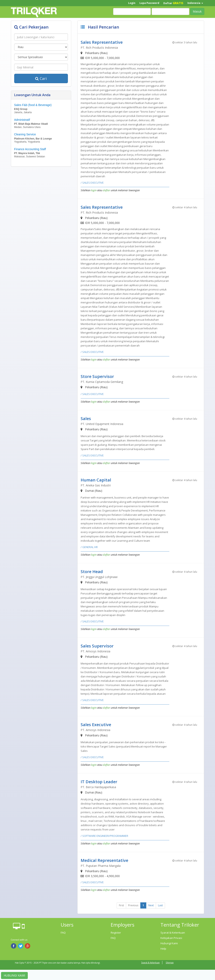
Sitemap (170, 963)
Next (151, 905)
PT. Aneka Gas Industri (96, 485)
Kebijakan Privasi (171, 938)
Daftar (173, 3)
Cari (41, 78)
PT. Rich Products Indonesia (99, 48)
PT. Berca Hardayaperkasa (98, 787)
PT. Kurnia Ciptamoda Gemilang (102, 382)
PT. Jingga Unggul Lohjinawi (99, 577)
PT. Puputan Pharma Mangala (101, 866)
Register (116, 933)
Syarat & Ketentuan (173, 933)
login (94, 190)
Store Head (92, 572)
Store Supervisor (97, 376)
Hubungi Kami (169, 943)
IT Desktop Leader (99, 782)
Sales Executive (96, 725)
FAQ (63, 933)
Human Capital (96, 480)
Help (163, 949)
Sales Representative (102, 42)
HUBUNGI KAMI (14, 975)
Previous (133, 905)
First (121, 905)
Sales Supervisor (97, 646)
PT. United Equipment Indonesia (102, 424)
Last (160, 905)
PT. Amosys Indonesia (95, 651)
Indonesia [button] (195, 3)
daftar (106, 190)
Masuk (197, 11)
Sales (86, 419)
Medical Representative (104, 860)
